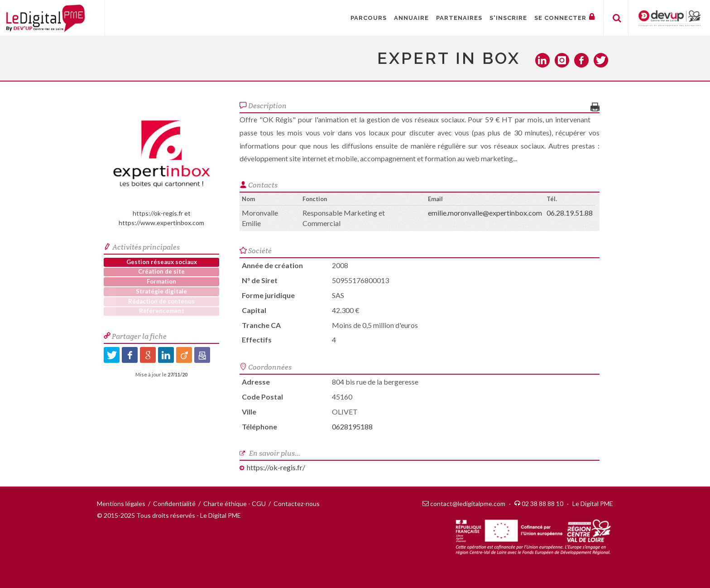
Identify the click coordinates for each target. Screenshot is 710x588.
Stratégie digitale (161, 291)
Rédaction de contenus (161, 301)
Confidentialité (174, 504)
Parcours (369, 18)
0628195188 (352, 427)
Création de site (161, 271)
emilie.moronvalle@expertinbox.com (485, 213)
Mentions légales (121, 504)
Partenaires (459, 18)
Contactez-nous (297, 504)
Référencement (162, 311)
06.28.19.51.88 (570, 213)
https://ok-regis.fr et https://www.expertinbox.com (162, 163)
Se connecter (565, 17)
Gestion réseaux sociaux (162, 262)
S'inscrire (508, 18)
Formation (161, 281)
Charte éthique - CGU (235, 504)
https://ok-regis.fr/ (276, 467)
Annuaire (411, 18)
